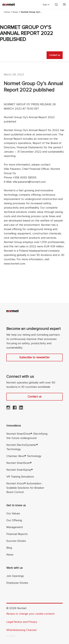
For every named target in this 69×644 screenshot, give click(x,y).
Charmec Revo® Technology (24, 456)
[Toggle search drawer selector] (56, 4)
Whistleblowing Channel (21, 630)
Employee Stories (17, 583)
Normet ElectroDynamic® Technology (22, 447)
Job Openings (15, 576)
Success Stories (16, 541)
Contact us (55, 55)
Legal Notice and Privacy (22, 622)
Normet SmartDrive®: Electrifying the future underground (27, 436)
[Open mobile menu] (64, 4)
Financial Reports (17, 534)
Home (7, 12)
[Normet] (9, 4)
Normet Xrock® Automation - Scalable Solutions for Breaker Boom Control (25, 488)
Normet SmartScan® (19, 463)
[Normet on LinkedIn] (21, 408)
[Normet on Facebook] (15, 408)
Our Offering (14, 520)
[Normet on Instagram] (8, 408)
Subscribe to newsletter (34, 357)
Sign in (46, 5)
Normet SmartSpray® (20, 470)
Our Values (13, 513)
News (15, 12)
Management (15, 527)
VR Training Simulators (20, 477)
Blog (9, 548)
